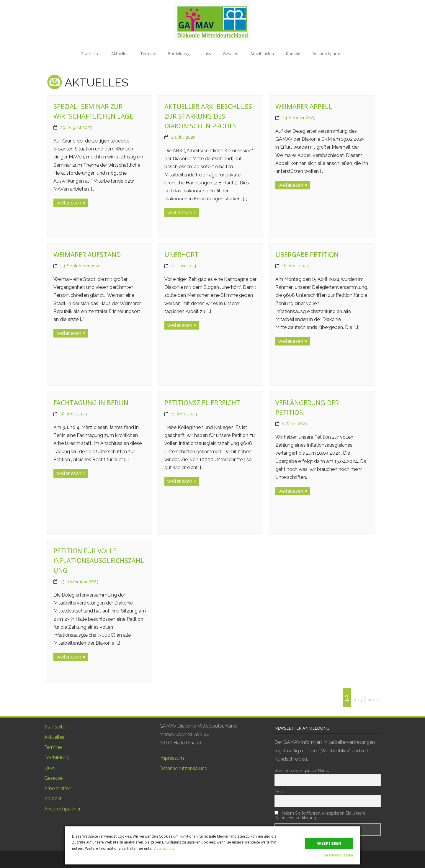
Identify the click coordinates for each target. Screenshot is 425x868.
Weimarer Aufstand (87, 254)
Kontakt (293, 54)
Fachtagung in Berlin (91, 402)
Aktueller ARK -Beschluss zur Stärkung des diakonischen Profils (208, 116)
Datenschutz (164, 848)
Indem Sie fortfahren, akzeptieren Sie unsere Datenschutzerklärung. (320, 815)
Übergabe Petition (307, 254)
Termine (148, 54)
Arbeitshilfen (262, 54)
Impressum (172, 758)
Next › (373, 700)
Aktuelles (120, 54)
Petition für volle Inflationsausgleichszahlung (99, 560)
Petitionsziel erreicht (202, 402)
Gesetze (231, 54)
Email (280, 792)
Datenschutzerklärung (183, 768)
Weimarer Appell (304, 106)
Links (206, 54)
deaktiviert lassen (338, 855)
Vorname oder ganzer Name (302, 771)
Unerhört (182, 254)
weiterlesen (69, 203)
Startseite (90, 54)
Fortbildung (179, 54)
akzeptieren (329, 843)
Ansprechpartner (328, 54)
